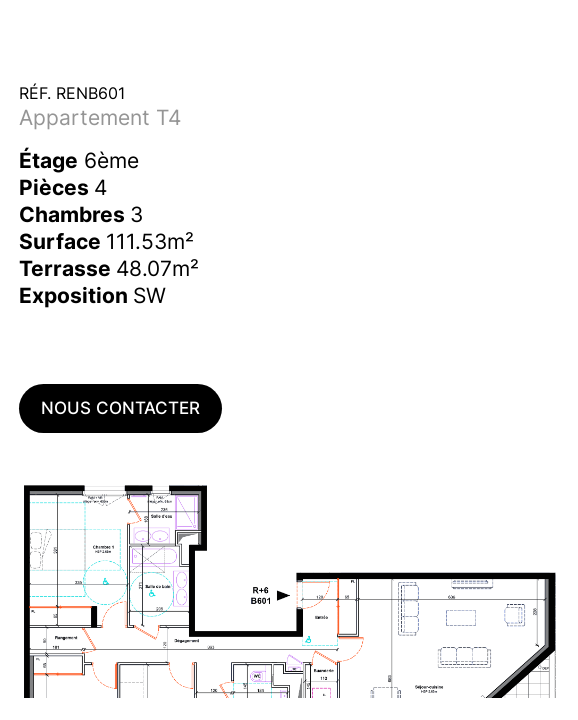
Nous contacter (120, 407)
